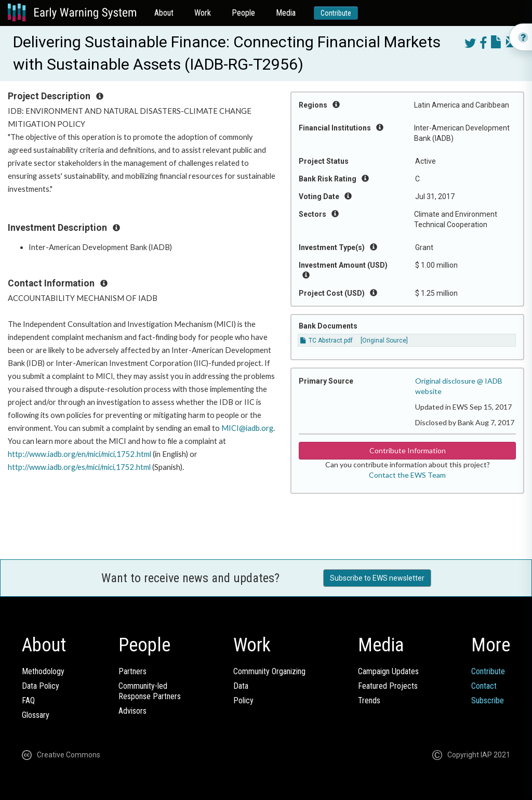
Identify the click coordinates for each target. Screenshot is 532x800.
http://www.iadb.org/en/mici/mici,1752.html (79, 454)
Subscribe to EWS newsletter (377, 578)
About (164, 13)
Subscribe (488, 700)
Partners (132, 671)
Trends (369, 700)
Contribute (336, 13)
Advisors (132, 711)
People (243, 13)
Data (241, 686)
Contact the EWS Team (407, 475)
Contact (484, 686)
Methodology (43, 671)
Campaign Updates (388, 671)
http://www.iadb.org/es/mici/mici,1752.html (79, 467)
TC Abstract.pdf (327, 340)
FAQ (28, 700)
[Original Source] (384, 340)
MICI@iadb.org (247, 428)
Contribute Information (408, 450)
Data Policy (41, 686)
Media (286, 13)
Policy (243, 700)
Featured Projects (388, 686)
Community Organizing (269, 671)
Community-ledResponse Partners (150, 691)
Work (203, 13)
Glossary (36, 715)
